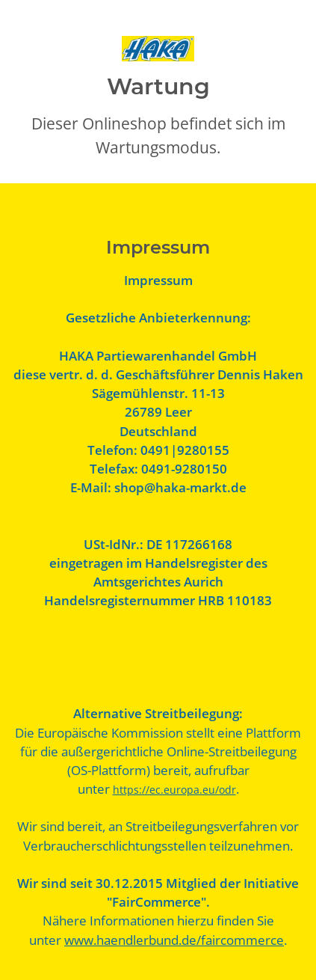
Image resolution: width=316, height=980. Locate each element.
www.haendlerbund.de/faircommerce (174, 940)
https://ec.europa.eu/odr (174, 790)
